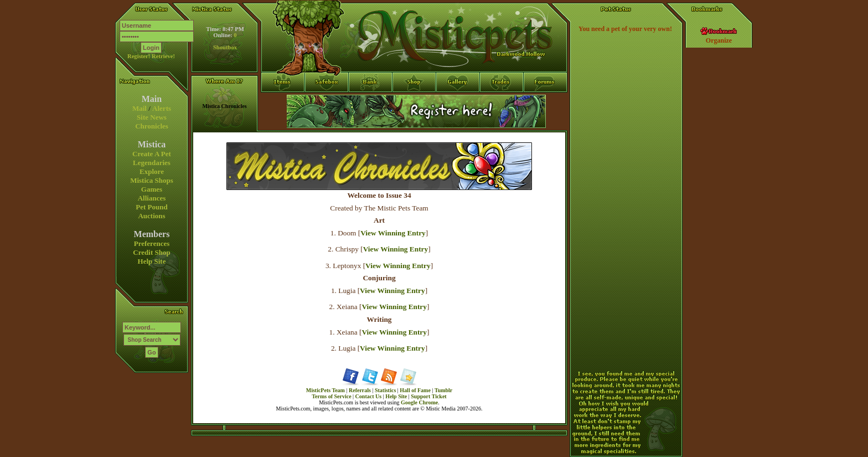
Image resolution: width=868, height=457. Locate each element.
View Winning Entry (393, 233)
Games (152, 189)
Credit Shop (151, 252)
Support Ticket (428, 396)
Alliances (152, 198)
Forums (546, 102)
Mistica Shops (152, 180)
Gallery (458, 102)
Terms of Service (331, 396)
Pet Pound (151, 207)
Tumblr (443, 390)
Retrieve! (163, 56)
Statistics (385, 390)
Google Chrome (419, 402)
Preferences (152, 243)
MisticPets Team (325, 390)
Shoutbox (225, 47)
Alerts (162, 108)
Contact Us (369, 396)
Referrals (360, 390)
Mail (139, 108)
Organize (719, 40)
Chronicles (152, 126)
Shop (414, 102)
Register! (139, 56)
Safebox (327, 102)
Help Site (152, 261)
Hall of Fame (415, 390)
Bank (371, 102)
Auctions (151, 216)
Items (283, 122)
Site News (152, 117)
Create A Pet (152, 154)
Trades (502, 102)
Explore (152, 171)
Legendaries (152, 163)
